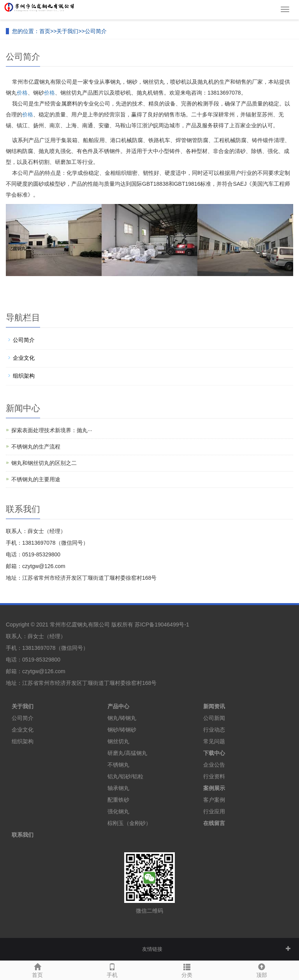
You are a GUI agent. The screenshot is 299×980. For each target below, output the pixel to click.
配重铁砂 (118, 800)
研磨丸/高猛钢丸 (127, 753)
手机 (112, 969)
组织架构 (24, 376)
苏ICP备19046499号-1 (162, 625)
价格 (22, 93)
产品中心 (118, 706)
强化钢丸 (118, 811)
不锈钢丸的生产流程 (36, 447)
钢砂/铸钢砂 (122, 730)
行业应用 (214, 811)
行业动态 (214, 730)
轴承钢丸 (118, 788)
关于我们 (67, 31)
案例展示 (214, 788)
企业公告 (214, 765)
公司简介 (96, 31)
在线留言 (214, 823)
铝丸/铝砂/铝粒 (125, 776)
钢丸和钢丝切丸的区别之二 (44, 463)
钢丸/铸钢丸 (122, 718)
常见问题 (214, 741)
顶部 (262, 969)
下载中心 (214, 753)
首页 (45, 31)
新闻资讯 (214, 706)
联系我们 (23, 835)
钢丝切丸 (118, 741)
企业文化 (24, 358)
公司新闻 (214, 718)
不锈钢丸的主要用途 (36, 479)
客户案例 (214, 800)
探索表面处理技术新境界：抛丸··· (52, 430)
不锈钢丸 (118, 765)
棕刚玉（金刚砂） (129, 823)
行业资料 (214, 776)
